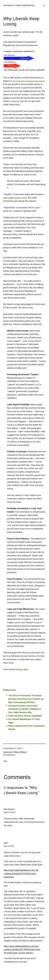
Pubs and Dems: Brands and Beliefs (25, 716)
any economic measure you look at (29, 81)
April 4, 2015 (9, 846)
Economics (8, 752)
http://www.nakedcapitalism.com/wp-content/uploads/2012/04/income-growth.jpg (21, 874)
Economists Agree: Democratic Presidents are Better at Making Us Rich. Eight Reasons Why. (25, 709)
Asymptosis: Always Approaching (19, 5)
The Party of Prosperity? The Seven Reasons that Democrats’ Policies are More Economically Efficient (26, 699)
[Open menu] (44, 5)
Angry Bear (23, 669)
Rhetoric (23, 752)
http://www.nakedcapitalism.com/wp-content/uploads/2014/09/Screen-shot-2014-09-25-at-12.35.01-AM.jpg (22, 950)
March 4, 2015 (10, 812)
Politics (16, 752)
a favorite (14, 101)
